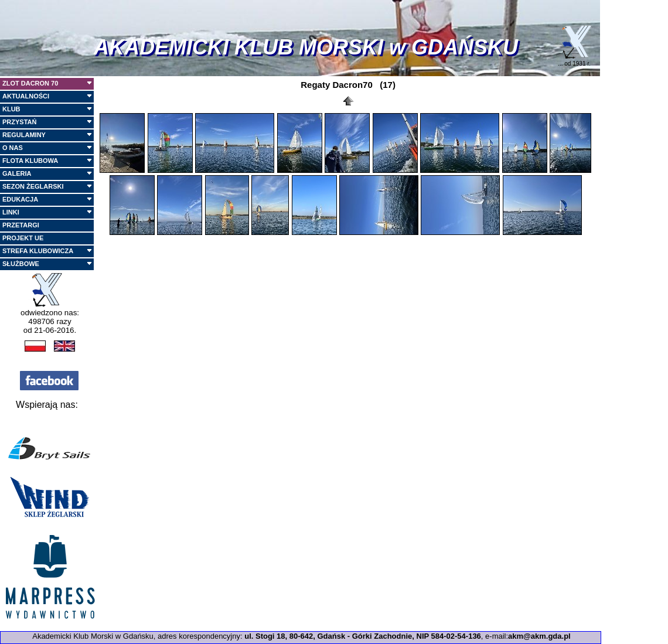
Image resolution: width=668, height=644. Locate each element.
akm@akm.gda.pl (539, 636)
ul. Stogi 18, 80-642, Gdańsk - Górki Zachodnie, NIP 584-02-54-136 (363, 636)
